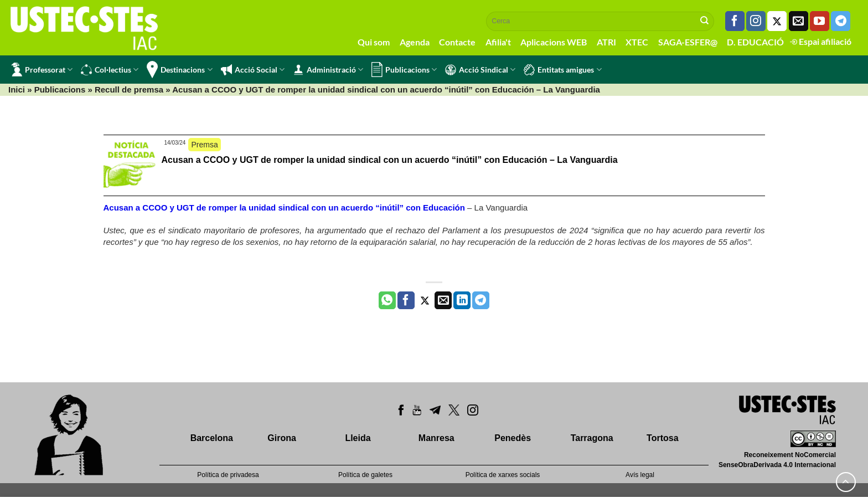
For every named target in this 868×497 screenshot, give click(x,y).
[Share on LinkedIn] (462, 300)
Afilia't (498, 42)
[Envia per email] (443, 300)
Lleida (358, 438)
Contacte (457, 42)
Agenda (415, 42)
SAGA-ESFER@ (688, 42)
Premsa (204, 145)
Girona (282, 438)
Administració (328, 70)
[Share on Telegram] (481, 300)
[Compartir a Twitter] (425, 300)
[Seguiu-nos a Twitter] (777, 21)
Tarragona (592, 438)
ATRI (606, 42)
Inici (17, 89)
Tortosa (662, 438)
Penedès (513, 438)
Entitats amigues (562, 70)
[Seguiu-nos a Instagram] (756, 21)
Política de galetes (365, 475)
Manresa (436, 438)
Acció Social (253, 70)
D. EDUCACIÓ (755, 42)
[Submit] (705, 21)
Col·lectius (110, 70)
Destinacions (179, 70)
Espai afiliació (821, 41)
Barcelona (212, 438)
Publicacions (404, 70)
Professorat (42, 70)
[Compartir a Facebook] (406, 300)
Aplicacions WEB (554, 42)
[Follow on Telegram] (841, 21)
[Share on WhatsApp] (387, 300)
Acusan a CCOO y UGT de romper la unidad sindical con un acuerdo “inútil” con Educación (284, 207)
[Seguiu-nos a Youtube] (820, 21)
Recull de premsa (129, 89)
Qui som (374, 42)
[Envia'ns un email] (799, 21)
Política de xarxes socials (503, 475)
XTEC (637, 42)
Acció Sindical (480, 70)
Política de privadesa (228, 475)
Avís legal (640, 475)
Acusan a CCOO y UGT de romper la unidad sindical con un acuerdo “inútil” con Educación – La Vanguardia (390, 160)
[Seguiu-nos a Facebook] (735, 21)
